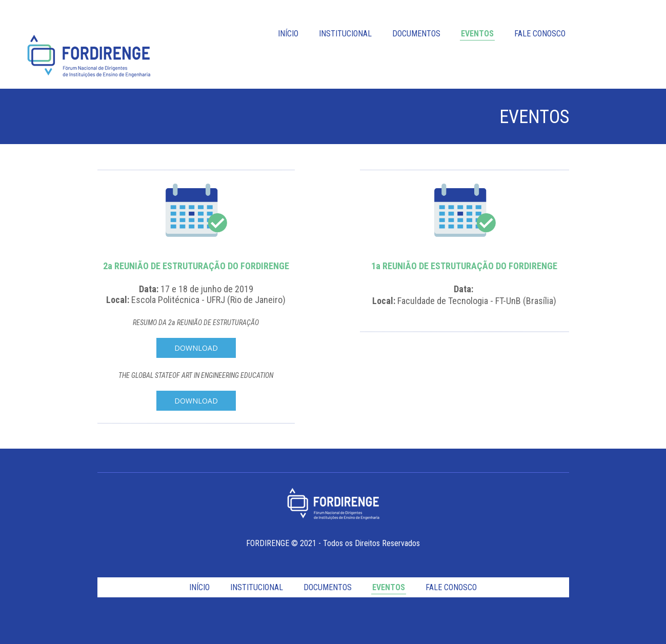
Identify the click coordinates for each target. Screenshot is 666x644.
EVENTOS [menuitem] (477, 34)
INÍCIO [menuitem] (288, 34)
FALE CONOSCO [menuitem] (540, 34)
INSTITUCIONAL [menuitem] (345, 34)
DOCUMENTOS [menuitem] (416, 34)
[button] (196, 348)
